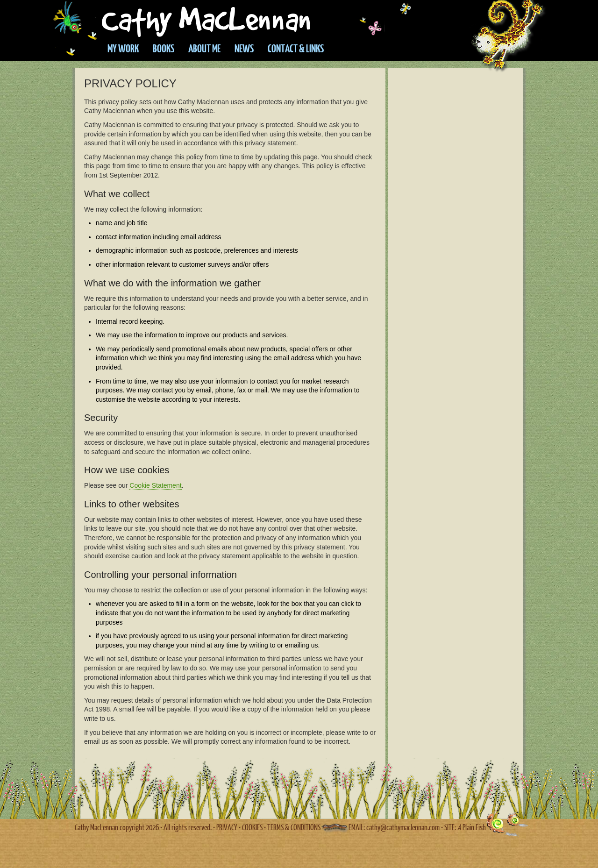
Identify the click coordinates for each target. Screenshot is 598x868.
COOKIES (252, 827)
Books (164, 48)
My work (123, 48)
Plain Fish (472, 827)
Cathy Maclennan (256, 19)
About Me (204, 48)
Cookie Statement (155, 485)
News (244, 48)
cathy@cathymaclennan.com (403, 827)
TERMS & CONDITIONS (294, 827)
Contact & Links (296, 48)
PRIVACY (227, 827)
